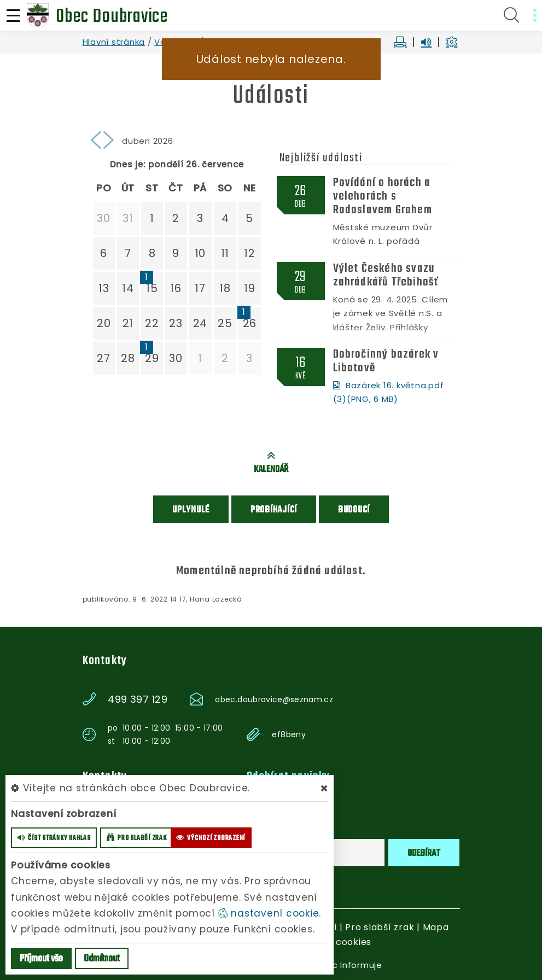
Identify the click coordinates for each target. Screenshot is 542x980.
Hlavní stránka (114, 42)
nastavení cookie (269, 913)
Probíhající (274, 509)
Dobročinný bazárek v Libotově (386, 361)
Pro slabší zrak (380, 927)
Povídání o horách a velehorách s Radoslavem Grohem (383, 196)
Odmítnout (102, 959)
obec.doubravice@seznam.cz (274, 699)
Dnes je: (128, 164)
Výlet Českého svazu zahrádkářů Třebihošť (386, 275)
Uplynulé (191, 509)
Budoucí (354, 509)
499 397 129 (138, 699)
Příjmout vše (41, 959)
